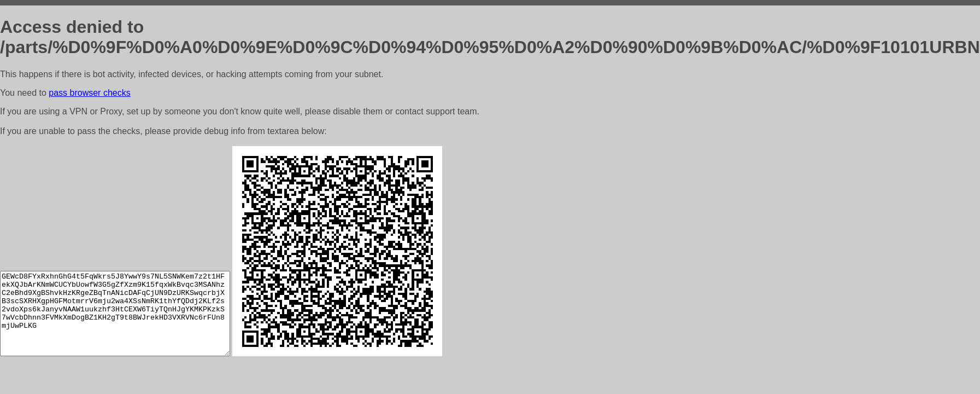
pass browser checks (89, 93)
